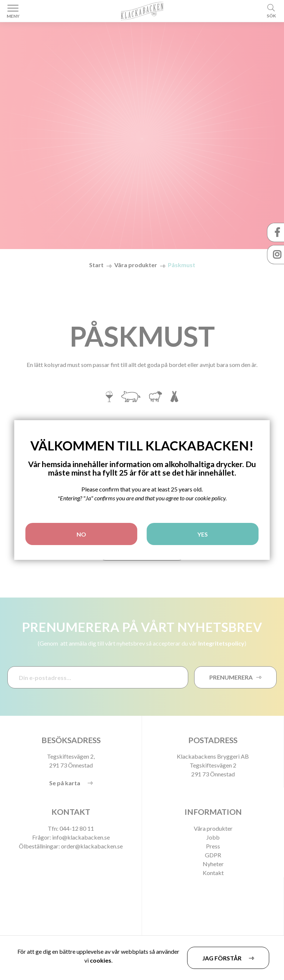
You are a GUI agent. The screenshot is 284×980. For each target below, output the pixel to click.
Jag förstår (222, 958)
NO (81, 534)
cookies (101, 960)
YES (203, 534)
